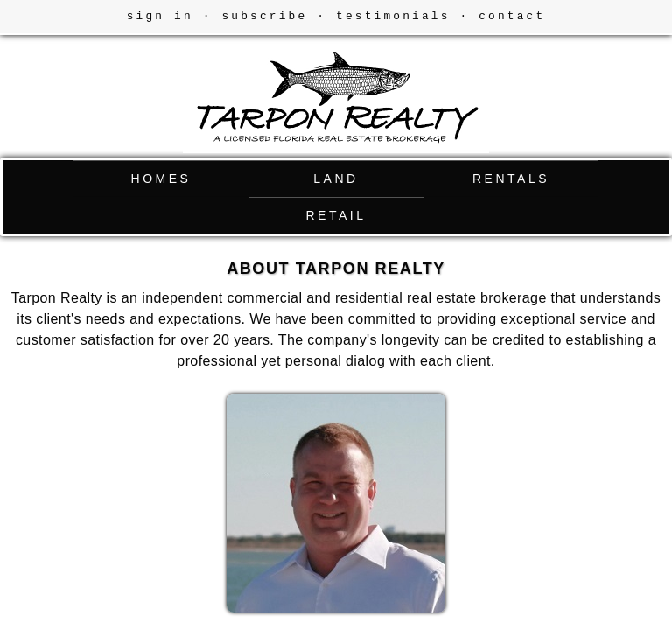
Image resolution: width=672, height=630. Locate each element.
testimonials (393, 16)
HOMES (161, 178)
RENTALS (511, 178)
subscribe (264, 16)
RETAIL (336, 215)
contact (512, 16)
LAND (336, 178)
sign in (160, 16)
